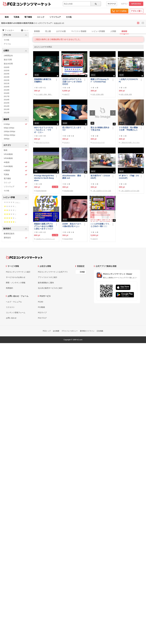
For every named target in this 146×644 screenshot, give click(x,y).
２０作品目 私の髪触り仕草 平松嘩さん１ (128, 129)
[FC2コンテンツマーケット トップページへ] (24, 257)
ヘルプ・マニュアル (14, 302)
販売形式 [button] (15, 229)
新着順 (37, 31)
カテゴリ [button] (15, 145)
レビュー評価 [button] (15, 197)
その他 (69, 17)
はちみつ (67, 143)
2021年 (7, 83)
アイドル (7, 44)
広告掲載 (100, 331)
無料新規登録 (136, 4)
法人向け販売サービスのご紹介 (50, 288)
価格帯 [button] (15, 119)
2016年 (7, 100)
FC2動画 (41, 307)
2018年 (7, 93)
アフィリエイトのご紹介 (48, 277)
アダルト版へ (137, 11)
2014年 (7, 106)
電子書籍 (28, 17)
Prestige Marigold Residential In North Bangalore (44, 178)
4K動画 (15, 162)
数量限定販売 (9, 234)
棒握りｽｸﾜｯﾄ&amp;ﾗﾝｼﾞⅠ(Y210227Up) (100, 80)
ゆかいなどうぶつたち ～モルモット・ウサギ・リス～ (44, 130)
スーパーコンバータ (98, 143)
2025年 (7, 71)
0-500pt (15, 124)
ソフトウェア (55, 17)
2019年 (7, 90)
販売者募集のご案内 (46, 283)
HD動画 (15, 171)
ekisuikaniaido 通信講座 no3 (72, 177)
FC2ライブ (42, 313)
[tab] (89, 31)
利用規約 (9, 288)
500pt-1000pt (9, 128)
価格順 (124, 31)
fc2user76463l (68, 239)
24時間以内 (8, 56)
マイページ (112, 4)
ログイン (124, 4)
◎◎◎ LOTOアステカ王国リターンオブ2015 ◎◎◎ (72, 82)
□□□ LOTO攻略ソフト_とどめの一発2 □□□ (100, 225)
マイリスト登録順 (79, 31)
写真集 (16, 17)
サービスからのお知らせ (16, 277)
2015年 (7, 103)
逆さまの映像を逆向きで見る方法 (100, 129)
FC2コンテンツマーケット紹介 (18, 272)
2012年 (7, 113)
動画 (7, 17)
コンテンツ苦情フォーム (16, 313)
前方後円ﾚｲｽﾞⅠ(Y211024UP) (100, 177)
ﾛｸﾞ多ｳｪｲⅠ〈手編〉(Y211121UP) (129, 177)
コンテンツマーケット (34, 4)
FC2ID (41, 302)
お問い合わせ (11, 318)
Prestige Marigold (41, 191)
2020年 (7, 87)
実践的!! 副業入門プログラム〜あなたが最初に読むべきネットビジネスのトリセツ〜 (44, 226)
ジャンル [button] (15, 35)
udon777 (67, 94)
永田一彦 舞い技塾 (98, 94)
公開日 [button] (15, 51)
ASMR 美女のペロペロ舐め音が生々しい (72, 225)
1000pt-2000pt (9, 131)
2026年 (7, 67)
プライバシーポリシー (70, 331)
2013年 (7, 109)
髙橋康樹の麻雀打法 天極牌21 (44, 80)
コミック (41, 17)
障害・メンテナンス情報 (16, 283)
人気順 (113, 31)
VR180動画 (8, 154)
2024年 (15, 74)
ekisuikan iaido (69, 191)
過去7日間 (8, 60)
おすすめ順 (61, 31)
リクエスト (10, 307)
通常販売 (15, 238)
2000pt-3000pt (9, 135)
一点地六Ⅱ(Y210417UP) (128, 80)
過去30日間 (8, 64)
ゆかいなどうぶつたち (43, 143)
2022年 (7, 80)
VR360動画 (8, 158)
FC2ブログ (42, 318)
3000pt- (7, 139)
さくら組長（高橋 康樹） (44, 94)
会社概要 (56, 331)
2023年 (7, 77)
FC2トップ (47, 331)
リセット (25, 30)
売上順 (48, 31)
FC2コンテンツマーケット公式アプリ (53, 272)
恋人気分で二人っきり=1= (72, 129)
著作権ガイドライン (87, 331)
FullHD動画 (15, 166)
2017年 (7, 96)
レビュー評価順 (98, 31)
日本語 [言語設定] (82, 272)
